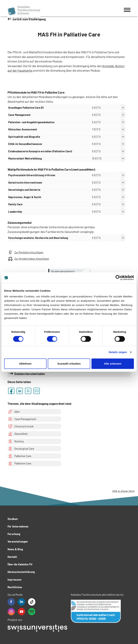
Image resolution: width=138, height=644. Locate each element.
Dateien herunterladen (30, 374)
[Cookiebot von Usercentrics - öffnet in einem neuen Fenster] (118, 278)
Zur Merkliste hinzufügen (26, 252)
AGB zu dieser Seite (123, 491)
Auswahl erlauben (69, 364)
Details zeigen (118, 352)
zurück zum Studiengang (29, 19)
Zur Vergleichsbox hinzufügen (28, 259)
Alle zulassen (113, 364)
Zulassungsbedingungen (24, 232)
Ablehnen (25, 364)
